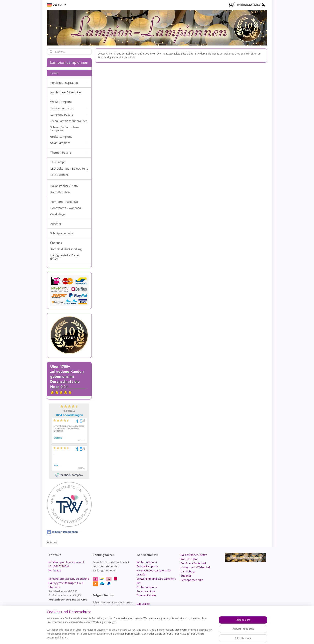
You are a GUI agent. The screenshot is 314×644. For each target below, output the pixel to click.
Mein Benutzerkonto (252, 5)
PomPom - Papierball (64, 202)
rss (156, 637)
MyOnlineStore (207, 637)
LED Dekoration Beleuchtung (69, 168)
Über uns (56, 243)
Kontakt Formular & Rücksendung (69, 579)
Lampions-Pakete (69, 115)
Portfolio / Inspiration (69, 83)
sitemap (147, 637)
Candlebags (58, 214)
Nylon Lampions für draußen (69, 121)
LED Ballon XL (59, 175)
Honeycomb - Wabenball (66, 208)
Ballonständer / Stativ (64, 186)
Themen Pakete (146, 595)
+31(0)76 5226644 (59, 566)
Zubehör (56, 224)
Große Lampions (61, 137)
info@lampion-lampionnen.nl (66, 562)
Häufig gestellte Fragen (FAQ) (65, 257)
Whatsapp (55, 570)
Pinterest (52, 542)
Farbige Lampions (69, 108)
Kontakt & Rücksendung (66, 249)
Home (54, 73)
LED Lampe (58, 162)
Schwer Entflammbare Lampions (65, 129)
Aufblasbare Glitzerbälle (65, 92)
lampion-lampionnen (62, 532)
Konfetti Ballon (60, 192)
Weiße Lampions (61, 102)
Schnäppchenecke (62, 233)
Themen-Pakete (69, 152)
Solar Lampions (69, 143)
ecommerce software (172, 637)
